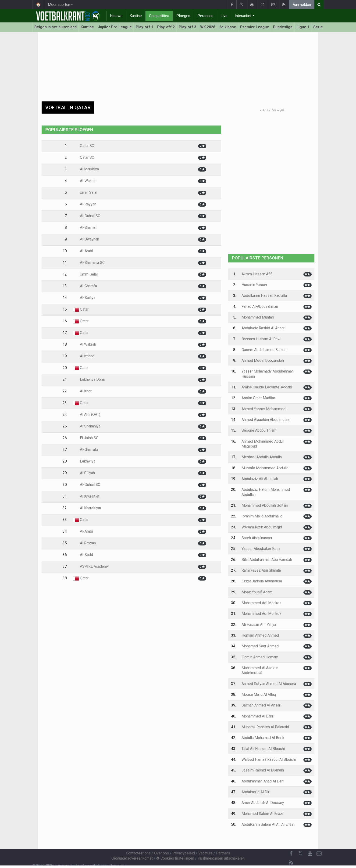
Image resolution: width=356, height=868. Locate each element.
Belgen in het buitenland (55, 27)
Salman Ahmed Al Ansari (261, 705)
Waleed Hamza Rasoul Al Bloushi (269, 759)
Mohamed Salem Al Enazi (262, 814)
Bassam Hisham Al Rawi (261, 339)
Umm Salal (85, 192)
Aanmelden (302, 5)
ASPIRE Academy (91, 566)
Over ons (162, 853)
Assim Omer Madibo (258, 398)
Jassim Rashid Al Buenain (263, 770)
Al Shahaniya (87, 426)
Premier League (255, 27)
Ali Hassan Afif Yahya (259, 625)
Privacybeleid (184, 853)
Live (224, 16)
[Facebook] (291, 854)
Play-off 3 (187, 27)
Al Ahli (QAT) (87, 414)
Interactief (243, 16)
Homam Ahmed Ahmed (260, 635)
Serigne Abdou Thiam (259, 430)
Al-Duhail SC (87, 216)
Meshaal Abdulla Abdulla (262, 457)
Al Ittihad (84, 356)
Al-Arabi (83, 251)
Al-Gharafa (85, 286)
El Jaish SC (86, 438)
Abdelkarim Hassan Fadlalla (264, 296)
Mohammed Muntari (258, 317)
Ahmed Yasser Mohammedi (264, 409)
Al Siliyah (84, 473)
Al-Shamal (85, 228)
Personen (205, 16)
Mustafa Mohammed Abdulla (265, 468)
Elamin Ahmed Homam (260, 657)
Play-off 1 (144, 27)
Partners (223, 853)
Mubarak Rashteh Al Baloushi (265, 727)
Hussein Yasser (254, 285)
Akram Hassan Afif (257, 274)
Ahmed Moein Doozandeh (263, 360)
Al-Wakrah (85, 181)
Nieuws (116, 16)
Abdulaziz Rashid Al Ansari (263, 328)
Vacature (205, 853)
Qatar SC (84, 146)
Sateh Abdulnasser (257, 538)
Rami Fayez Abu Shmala (261, 570)
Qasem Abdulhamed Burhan (264, 350)
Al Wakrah (85, 344)
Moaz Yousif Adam (257, 592)
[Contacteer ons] (319, 854)
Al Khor (82, 391)
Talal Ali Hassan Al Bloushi (263, 749)
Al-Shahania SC (89, 263)
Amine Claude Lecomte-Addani (267, 387)
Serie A (320, 27)
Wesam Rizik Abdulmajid (262, 527)
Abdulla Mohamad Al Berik (263, 738)
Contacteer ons (138, 853)
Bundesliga (283, 27)
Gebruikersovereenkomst (132, 858)
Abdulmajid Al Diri (256, 792)
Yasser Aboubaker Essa (261, 549)
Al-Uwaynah (86, 239)
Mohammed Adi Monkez (262, 603)
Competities (159, 16)
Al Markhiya (86, 169)
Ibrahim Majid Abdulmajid (262, 516)
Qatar (81, 309)
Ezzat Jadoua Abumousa (262, 581)
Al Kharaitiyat (87, 508)
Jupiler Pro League (115, 27)
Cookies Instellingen (175, 858)
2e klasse (228, 27)
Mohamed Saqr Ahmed (260, 646)
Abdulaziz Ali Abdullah (260, 479)
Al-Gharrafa (86, 450)
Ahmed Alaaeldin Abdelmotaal (266, 420)
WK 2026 (208, 27)
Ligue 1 (303, 27)
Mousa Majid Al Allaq (259, 694)
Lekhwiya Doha (89, 379)
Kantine (136, 16)
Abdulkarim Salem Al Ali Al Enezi (268, 824)
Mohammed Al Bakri (258, 716)
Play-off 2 (166, 27)
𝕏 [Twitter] (300, 853)
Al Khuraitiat (86, 496)
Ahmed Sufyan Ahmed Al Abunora (269, 684)
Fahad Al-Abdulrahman (260, 307)
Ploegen (183, 16)
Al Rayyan (84, 543)
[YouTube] (310, 854)
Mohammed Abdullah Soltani (265, 505)
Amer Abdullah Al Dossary (263, 803)
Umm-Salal (85, 274)
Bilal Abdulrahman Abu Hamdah (267, 560)
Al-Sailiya (84, 298)
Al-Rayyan (85, 204)
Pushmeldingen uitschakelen (221, 858)
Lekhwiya (84, 461)
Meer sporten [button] (59, 5)
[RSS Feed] (291, 863)
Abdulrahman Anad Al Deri (263, 781)
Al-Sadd (83, 555)
